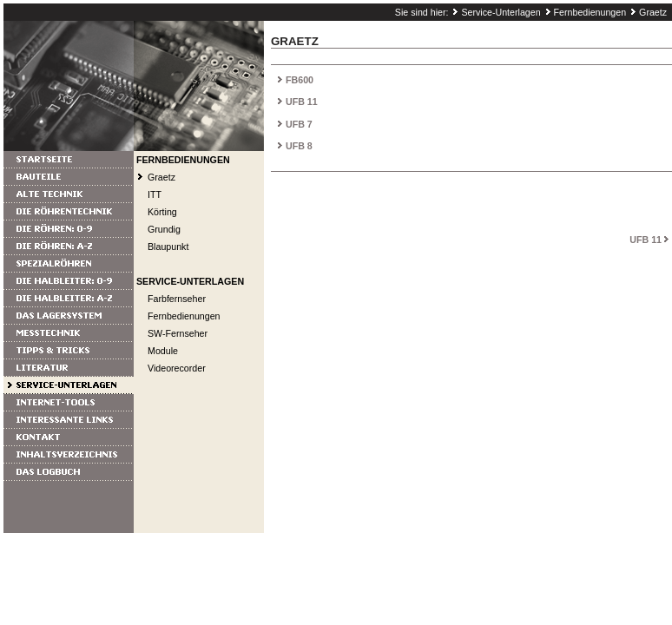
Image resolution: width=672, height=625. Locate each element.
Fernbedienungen (590, 12)
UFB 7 (299, 124)
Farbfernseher (177, 299)
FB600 (300, 80)
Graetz (653, 12)
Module (163, 351)
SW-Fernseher (178, 333)
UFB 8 (299, 146)
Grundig (164, 229)
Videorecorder (177, 368)
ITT (155, 194)
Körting (162, 212)
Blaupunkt (168, 247)
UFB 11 (302, 102)
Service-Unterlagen (501, 12)
